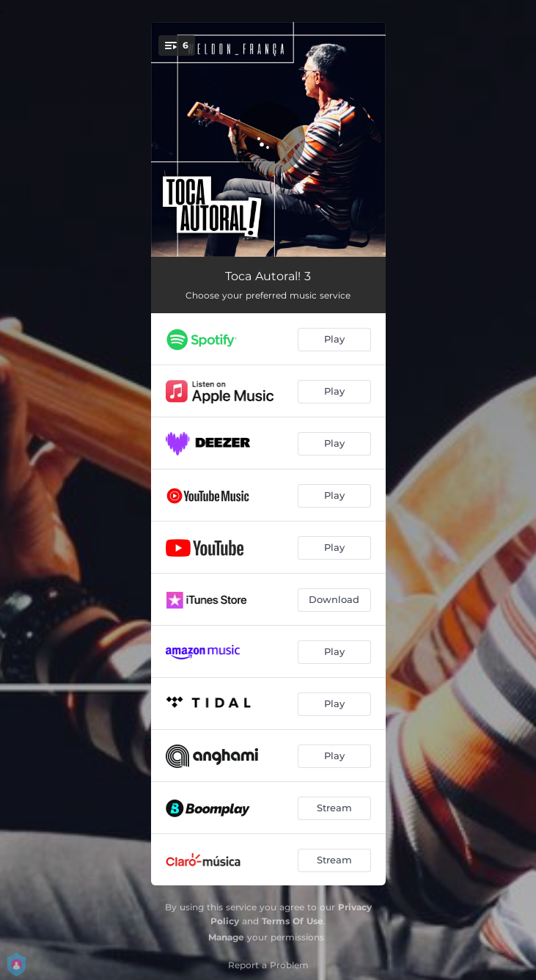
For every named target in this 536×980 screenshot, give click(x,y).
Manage (226, 937)
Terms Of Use (293, 921)
